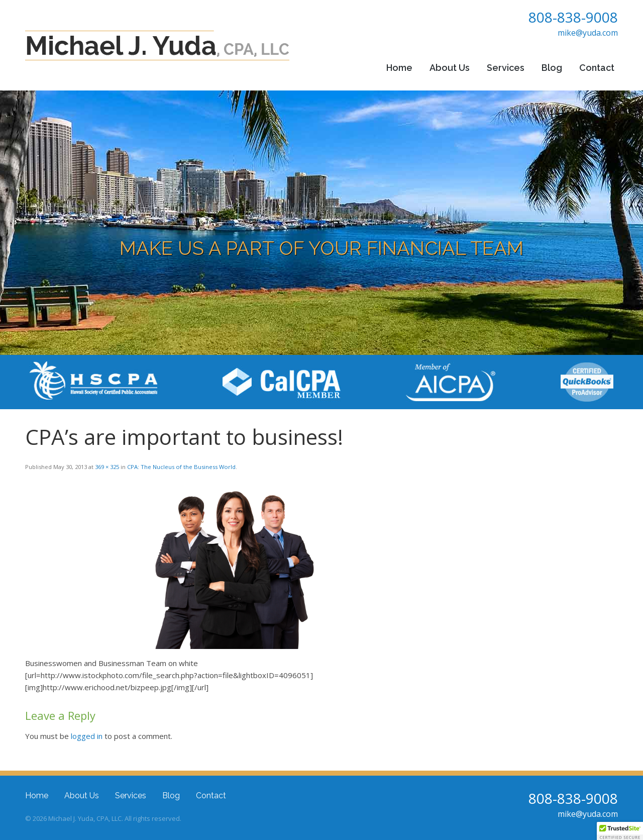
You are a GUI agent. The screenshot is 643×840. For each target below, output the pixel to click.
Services (506, 68)
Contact (597, 68)
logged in (87, 736)
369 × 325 (107, 467)
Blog (552, 68)
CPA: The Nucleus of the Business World (181, 467)
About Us (450, 68)
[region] (321, 223)
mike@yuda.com (588, 33)
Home (399, 68)
